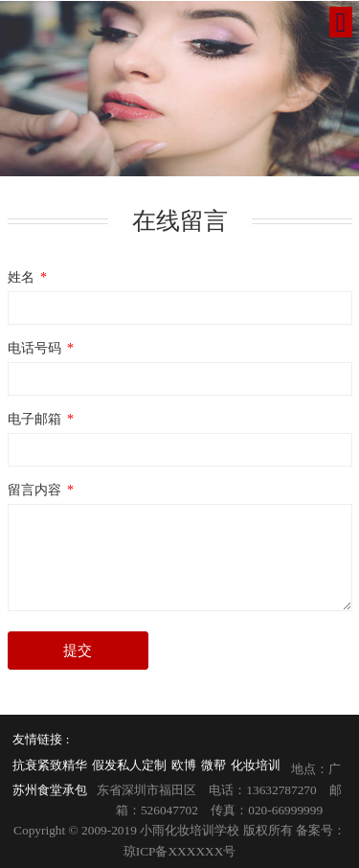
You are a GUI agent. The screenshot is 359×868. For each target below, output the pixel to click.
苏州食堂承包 (50, 790)
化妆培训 (256, 765)
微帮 (213, 765)
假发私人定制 (129, 765)
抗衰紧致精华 (50, 765)
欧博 (184, 765)
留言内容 (43, 490)
